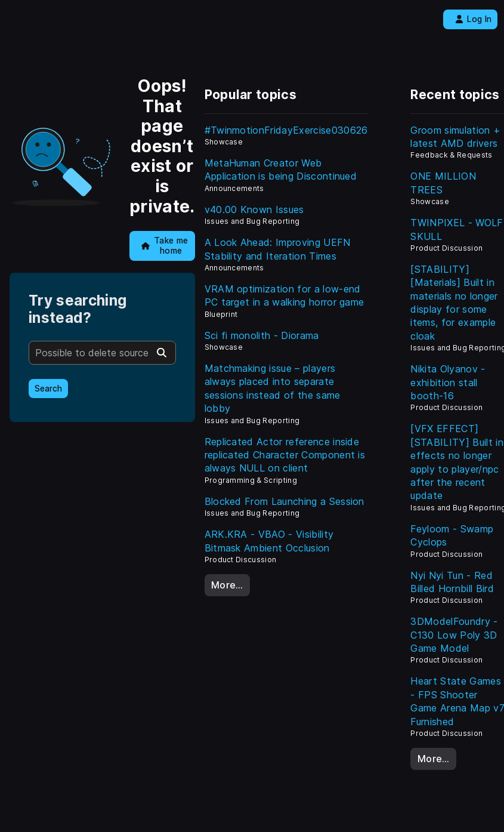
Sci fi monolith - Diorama (262, 335)
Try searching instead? (78, 309)
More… (227, 585)
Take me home (165, 246)
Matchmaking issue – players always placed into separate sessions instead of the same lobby (273, 388)
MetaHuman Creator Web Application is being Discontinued (281, 170)
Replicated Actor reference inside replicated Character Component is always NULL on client (285, 455)
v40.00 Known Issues (254, 209)
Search (48, 389)
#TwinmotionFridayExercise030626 (286, 130)
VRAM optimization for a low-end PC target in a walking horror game (285, 295)
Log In (473, 19)
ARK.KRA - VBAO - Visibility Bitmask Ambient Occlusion (269, 541)
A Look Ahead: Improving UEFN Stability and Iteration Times (278, 249)
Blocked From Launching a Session (285, 501)
